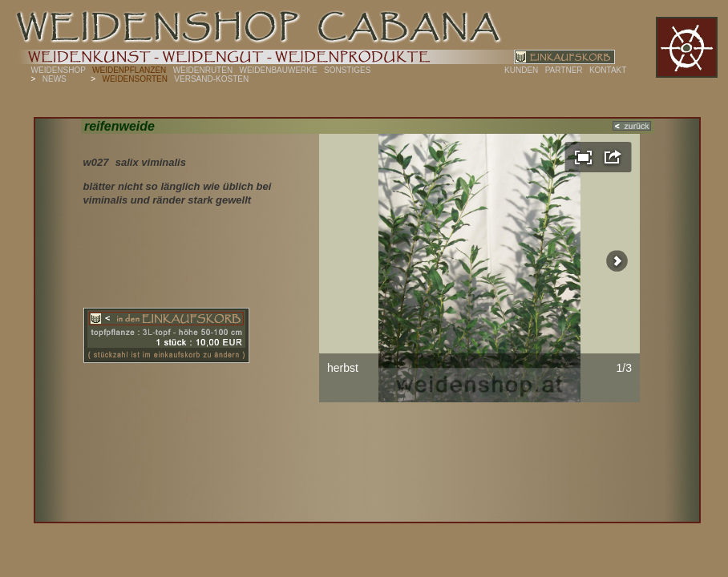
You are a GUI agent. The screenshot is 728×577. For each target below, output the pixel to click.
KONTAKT (608, 70)
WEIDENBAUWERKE (278, 70)
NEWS (55, 79)
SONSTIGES (347, 70)
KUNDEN (521, 70)
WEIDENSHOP (59, 70)
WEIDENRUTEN (203, 70)
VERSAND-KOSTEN (211, 79)
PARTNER (564, 70)
